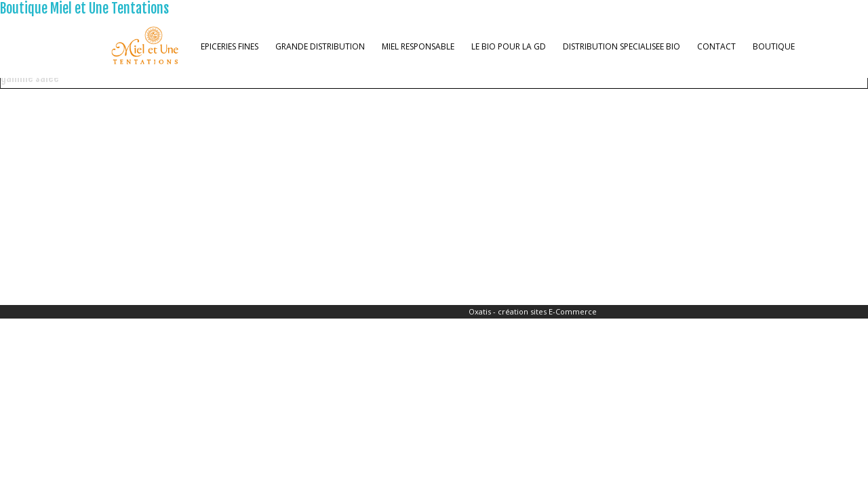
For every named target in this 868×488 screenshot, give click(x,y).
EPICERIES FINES (230, 46)
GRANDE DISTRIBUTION (320, 46)
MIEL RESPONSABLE (418, 46)
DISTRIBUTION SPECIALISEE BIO (622, 46)
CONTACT (716, 46)
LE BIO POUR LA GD (509, 46)
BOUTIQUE (774, 46)
